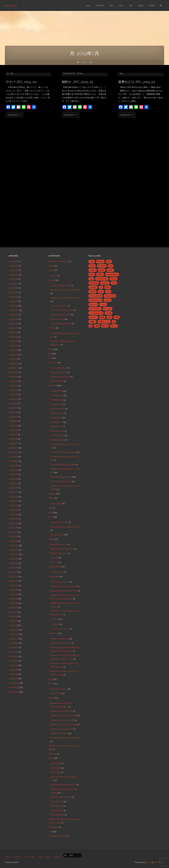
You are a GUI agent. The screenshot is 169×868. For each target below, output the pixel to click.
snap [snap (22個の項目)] (114, 283)
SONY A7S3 (56, 772)
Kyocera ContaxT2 (59, 372)
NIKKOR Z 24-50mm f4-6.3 (62, 549)
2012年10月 (14, 554)
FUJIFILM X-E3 (57, 400)
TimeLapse (53, 827)
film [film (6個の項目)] (111, 266)
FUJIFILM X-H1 (57, 404)
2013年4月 (13, 528)
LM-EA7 (56, 624)
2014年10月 (14, 452)
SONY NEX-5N (57, 802)
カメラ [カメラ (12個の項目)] (108, 300)
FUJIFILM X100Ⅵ (58, 440)
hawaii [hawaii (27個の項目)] (102, 270)
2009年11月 (14, 688)
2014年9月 (13, 457)
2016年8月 (13, 377)
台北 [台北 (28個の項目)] (109, 317)
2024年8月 (13, 261)
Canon (52, 280)
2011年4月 (13, 612)
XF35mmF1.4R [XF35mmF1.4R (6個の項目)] (95, 300)
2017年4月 (13, 346)
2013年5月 (13, 523)
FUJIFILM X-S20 (57, 413)
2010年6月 (13, 656)
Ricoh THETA (56, 694)
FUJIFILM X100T (57, 435)
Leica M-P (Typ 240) (59, 522)
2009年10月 (14, 692)
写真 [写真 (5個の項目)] (102, 317)
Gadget (52, 494)
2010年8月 (13, 648)
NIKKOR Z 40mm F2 (59, 553)
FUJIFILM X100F (57, 431)
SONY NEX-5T (57, 810)
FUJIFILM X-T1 (20, 97)
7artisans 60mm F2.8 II (58, 261)
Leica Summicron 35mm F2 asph (65, 527)
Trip (12, 101)
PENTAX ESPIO (57, 381)
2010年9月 (13, 643)
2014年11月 (13, 448)
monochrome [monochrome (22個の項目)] (102, 279)
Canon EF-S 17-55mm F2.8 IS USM (65, 290)
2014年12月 (14, 443)
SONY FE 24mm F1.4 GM (61, 797)
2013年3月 (13, 532)
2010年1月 (13, 679)
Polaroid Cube (57, 572)
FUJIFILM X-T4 (57, 427)
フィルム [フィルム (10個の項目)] (108, 309)
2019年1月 (13, 332)
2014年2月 (13, 483)
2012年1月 (13, 572)
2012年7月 (13, 568)
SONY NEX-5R (57, 806)
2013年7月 (13, 514)
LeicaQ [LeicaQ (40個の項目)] (100, 274)
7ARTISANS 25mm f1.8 (60, 582)
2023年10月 (14, 275)
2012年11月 (13, 550)
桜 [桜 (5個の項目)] (91, 326)
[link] (160, 6)
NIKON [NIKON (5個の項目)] (114, 279)
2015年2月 (13, 435)
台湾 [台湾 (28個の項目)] (117, 317)
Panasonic (53, 633)
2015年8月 (13, 408)
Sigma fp (53, 754)
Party (51, 679)
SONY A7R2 (56, 764)
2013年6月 (13, 519)
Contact (59, 857)
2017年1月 (13, 359)
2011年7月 (13, 599)
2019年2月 (13, 328)
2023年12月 (14, 266)
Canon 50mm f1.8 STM (60, 286)
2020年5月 (13, 288)
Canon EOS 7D (57, 319)
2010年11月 (13, 634)
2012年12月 (14, 545)
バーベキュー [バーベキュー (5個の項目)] (95, 309)
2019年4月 (13, 319)
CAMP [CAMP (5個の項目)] (92, 266)
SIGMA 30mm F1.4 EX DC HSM (64, 716)
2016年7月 (13, 381)
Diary (51, 349)
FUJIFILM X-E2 (57, 396)
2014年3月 (13, 479)
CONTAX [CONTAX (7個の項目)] (102, 266)
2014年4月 (13, 474)
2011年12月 (13, 577)
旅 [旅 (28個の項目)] (114, 322)
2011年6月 (13, 603)
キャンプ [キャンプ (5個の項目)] (93, 304)
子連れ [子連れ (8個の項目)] (92, 322)
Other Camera (55, 567)
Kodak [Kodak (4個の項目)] (110, 270)
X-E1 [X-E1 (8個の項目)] (101, 292)
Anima (149, 862)
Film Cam (53, 363)
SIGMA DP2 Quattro (59, 733)
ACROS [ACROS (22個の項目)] (100, 262)
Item (50, 513)
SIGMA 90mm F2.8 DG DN (62, 729)
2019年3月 (13, 324)
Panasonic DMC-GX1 (60, 639)
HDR (51, 508)
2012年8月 (13, 563)
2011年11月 (13, 581)
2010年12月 (14, 630)
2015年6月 (13, 417)
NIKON (51, 539)
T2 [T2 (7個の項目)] (101, 287)
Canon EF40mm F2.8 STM (62, 310)
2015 (84, 62)
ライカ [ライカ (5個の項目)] (109, 313)
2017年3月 (13, 350)
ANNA (51, 266)
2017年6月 (13, 341)
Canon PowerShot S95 (61, 324)
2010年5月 (13, 661)
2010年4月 (13, 665)
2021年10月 (14, 284)
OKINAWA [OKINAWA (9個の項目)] (94, 283)
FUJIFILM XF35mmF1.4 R (61, 481)
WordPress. (159, 862)
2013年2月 (13, 537)
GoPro (51, 498)
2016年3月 (13, 395)
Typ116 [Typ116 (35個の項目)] (93, 292)
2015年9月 (13, 403)
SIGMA (51, 698)
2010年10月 (14, 639)
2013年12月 (14, 492)
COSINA (52, 328)
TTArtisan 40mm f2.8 (58, 836)
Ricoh (51, 684)
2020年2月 (13, 301)
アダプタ (54, 619)
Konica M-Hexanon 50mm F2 (63, 586)
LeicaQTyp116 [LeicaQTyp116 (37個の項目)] (112, 274)
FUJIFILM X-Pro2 (58, 409)
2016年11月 (14, 364)
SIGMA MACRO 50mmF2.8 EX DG (65, 738)
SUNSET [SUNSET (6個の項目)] (93, 287)
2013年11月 (13, 497)
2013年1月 (13, 541)
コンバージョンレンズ (60, 629)
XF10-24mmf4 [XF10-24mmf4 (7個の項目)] (95, 296)
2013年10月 (14, 501)
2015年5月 (13, 421)
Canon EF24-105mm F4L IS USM (65, 298)
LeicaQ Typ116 (57, 535)
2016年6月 (13, 386)
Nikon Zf (54, 562)
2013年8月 (13, 510)
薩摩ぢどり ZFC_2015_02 (137, 109)
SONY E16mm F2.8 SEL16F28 (63, 785)
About (49, 857)
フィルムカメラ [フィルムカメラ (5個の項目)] (96, 313)
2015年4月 (13, 426)
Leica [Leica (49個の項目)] (92, 274)
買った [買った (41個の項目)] (114, 326)
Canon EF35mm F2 (59, 306)
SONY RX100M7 (57, 815)
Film (50, 358)
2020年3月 (13, 297)
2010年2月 (13, 674)
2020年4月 (13, 293)
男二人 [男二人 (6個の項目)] (105, 326)
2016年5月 (13, 390)
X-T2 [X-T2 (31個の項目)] (108, 292)
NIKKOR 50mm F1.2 (59, 545)
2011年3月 (13, 616)
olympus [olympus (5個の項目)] (105, 283)
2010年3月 (13, 670)
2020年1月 (13, 306)
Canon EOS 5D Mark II (60, 315)
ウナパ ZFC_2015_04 (22, 109)
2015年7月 (13, 412)
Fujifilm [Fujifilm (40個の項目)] (93, 270)
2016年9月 (13, 372)
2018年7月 (13, 337)
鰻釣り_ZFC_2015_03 (78, 123)
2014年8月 (13, 461)
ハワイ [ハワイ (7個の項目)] (103, 304)
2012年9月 (13, 559)
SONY (51, 758)
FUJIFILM (52, 386)
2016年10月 (14, 368)
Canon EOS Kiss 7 (58, 368)
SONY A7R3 (56, 768)
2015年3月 (13, 430)
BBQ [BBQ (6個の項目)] (109, 262)
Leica (51, 517)
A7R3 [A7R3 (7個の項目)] (92, 262)
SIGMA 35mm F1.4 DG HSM (62, 720)
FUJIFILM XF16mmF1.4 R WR (63, 465)
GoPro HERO (56, 504)
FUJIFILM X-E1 (57, 391)
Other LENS (54, 577)
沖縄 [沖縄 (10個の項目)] (97, 326)
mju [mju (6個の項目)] (91, 279)
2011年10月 (13, 585)
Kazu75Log (11, 5)
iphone (54, 276)
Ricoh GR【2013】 (59, 689)
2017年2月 (13, 355)
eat (11, 97)
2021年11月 (13, 279)
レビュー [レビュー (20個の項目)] (93, 317)
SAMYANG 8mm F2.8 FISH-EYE (64, 591)
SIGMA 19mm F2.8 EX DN (61, 711)
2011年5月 (13, 608)
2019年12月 (14, 310)
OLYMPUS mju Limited (60, 377)
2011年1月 (13, 625)
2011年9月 (13, 590)
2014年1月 (13, 488)
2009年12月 (14, 683)
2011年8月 (13, 594)
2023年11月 (14, 270)
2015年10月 (14, 399)
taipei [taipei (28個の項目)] (108, 287)
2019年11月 (14, 315)
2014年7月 (13, 466)
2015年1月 (13, 439)
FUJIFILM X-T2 (57, 422)
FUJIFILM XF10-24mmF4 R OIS (64, 452)
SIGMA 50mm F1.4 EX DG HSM (64, 725)
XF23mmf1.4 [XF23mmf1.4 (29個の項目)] (110, 296)
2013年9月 (13, 506)
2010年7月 (13, 652)
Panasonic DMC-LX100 (61, 643)
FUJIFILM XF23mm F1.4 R (147, 97)
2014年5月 (13, 470)
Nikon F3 (54, 558)
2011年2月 (13, 621)
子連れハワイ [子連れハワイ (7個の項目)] (104, 322)
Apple (51, 270)
